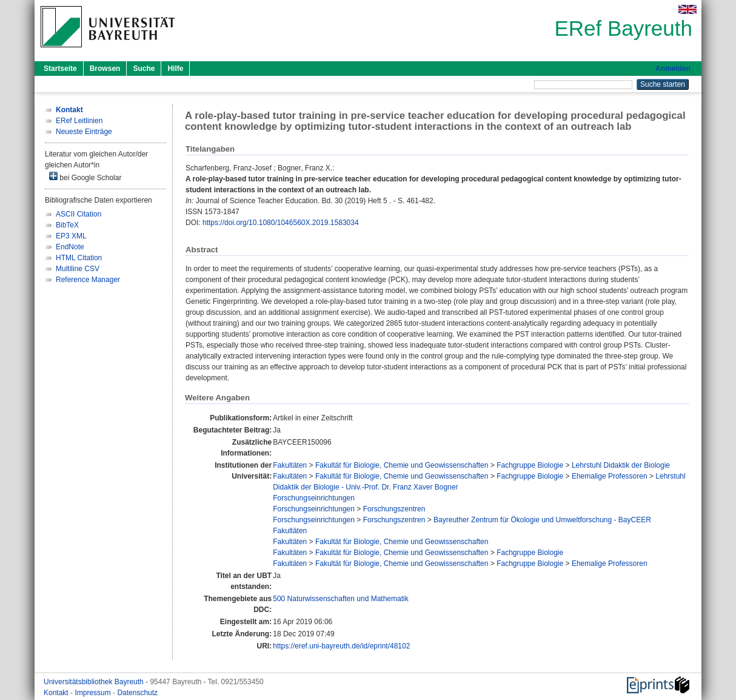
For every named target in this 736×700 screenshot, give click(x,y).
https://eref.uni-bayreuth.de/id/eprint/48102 (341, 646)
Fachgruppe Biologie (530, 465)
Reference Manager (88, 280)
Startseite (60, 69)
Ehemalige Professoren (610, 476)
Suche (144, 69)
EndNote (70, 247)
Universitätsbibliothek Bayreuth (95, 682)
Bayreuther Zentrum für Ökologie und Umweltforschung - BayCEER (542, 520)
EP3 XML (71, 236)
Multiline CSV (78, 269)
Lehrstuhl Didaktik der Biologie (621, 465)
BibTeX (67, 225)
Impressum (94, 693)
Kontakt (57, 693)
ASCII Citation (79, 214)
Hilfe (175, 69)
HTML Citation (79, 258)
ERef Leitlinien (79, 121)
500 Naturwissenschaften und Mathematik (340, 599)
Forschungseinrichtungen (314, 498)
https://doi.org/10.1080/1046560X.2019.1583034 (281, 223)
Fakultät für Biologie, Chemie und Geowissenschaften (402, 465)
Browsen (105, 69)
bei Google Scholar (85, 177)
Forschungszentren (394, 509)
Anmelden (673, 69)
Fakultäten (290, 465)
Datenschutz (137, 693)
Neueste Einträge (84, 132)
